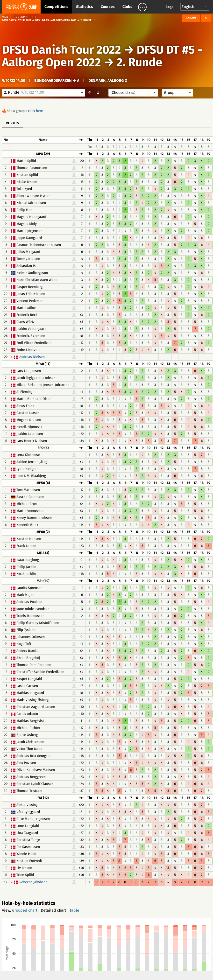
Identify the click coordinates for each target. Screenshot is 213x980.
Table (74, 910)
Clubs (127, 7)
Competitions (56, 7)
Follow (191, 18)
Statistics (85, 7)
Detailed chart (53, 910)
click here (35, 111)
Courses (108, 7)
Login (171, 7)
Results (12, 123)
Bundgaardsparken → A (57, 80)
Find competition (25, 17)
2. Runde (139, 62)
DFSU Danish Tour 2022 (61, 50)
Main (5, 17)
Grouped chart (25, 910)
